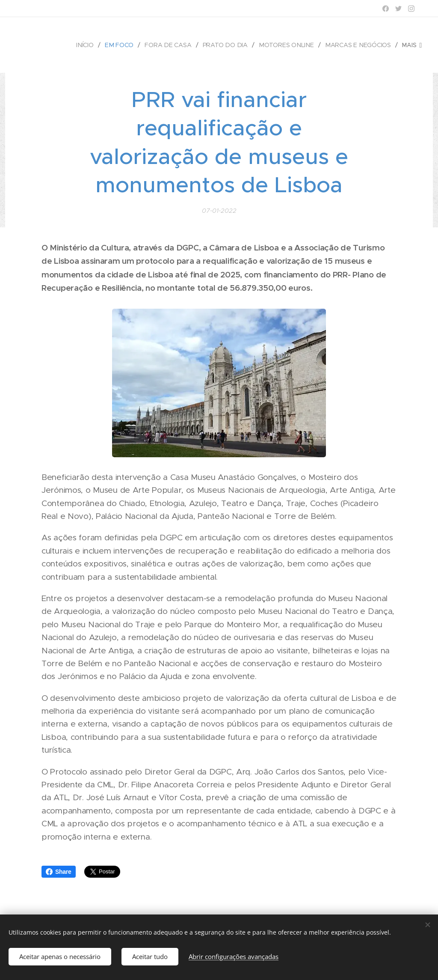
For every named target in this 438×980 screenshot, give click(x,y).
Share (59, 872)
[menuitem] (91, 45)
